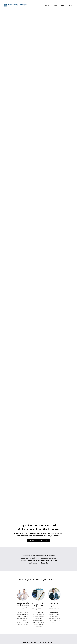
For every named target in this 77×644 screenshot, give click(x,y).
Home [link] (47, 5)
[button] (54, 5)
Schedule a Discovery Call (38, 541)
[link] (16, 5)
